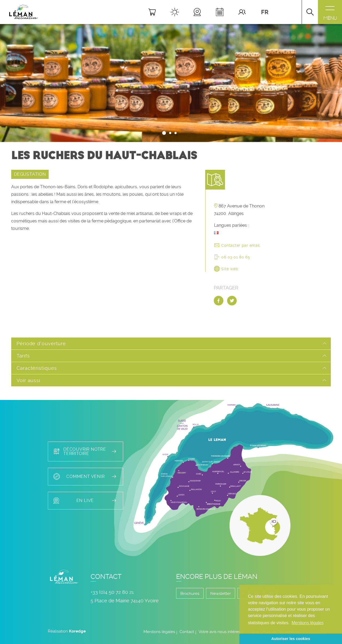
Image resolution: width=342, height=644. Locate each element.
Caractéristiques (37, 368)
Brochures (190, 594)
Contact (187, 632)
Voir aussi (28, 380)
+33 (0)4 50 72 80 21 (112, 592)
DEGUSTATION (30, 174)
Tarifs (23, 356)
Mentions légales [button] (308, 623)
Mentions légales (159, 632)
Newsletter (221, 594)
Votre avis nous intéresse (221, 632)
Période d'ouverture (41, 343)
